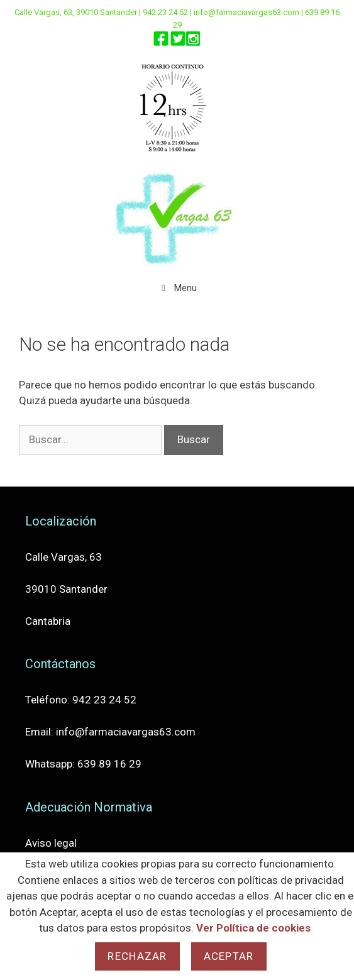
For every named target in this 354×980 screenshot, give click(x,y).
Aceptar (229, 956)
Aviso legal (51, 843)
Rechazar (137, 956)
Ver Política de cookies (253, 928)
